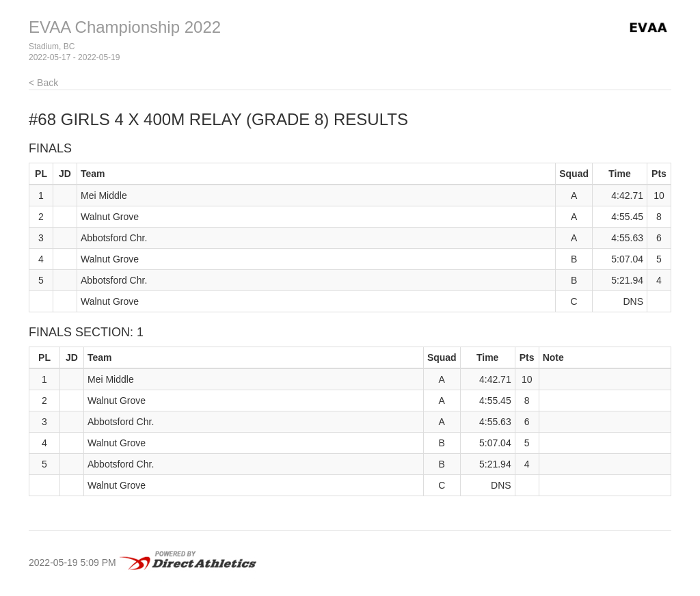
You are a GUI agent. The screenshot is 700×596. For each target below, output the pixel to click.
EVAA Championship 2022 (125, 27)
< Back (43, 83)
